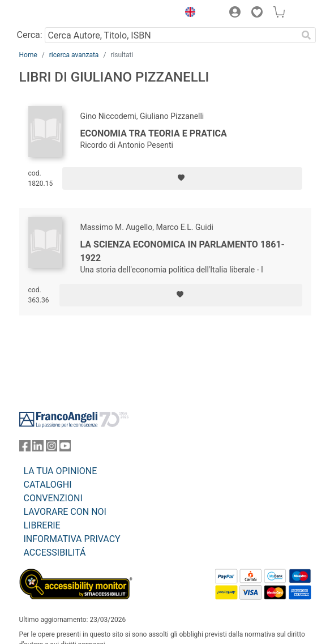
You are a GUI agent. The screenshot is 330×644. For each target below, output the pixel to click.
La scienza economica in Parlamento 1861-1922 (183, 251)
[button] (188, 14)
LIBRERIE (42, 525)
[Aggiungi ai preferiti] (182, 178)
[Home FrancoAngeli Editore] (57, 14)
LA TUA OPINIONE (61, 471)
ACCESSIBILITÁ (55, 553)
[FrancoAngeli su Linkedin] (38, 448)
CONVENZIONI (53, 498)
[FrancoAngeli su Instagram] (52, 448)
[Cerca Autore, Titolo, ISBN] (171, 35)
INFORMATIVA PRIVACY (72, 539)
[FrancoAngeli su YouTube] (65, 448)
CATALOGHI (48, 485)
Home (28, 55)
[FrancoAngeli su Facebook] (25, 448)
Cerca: (30, 35)
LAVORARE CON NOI (65, 512)
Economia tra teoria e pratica (154, 133)
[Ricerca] (307, 35)
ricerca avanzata (74, 55)
